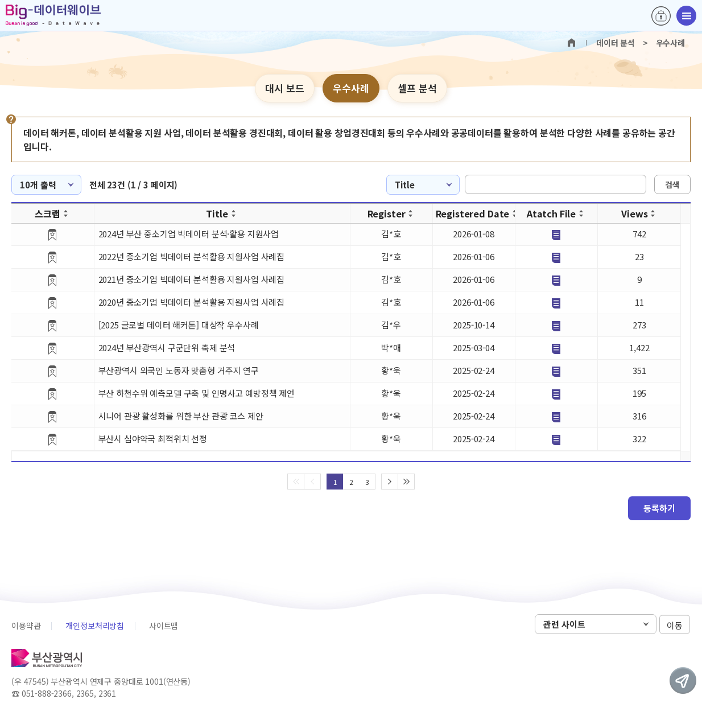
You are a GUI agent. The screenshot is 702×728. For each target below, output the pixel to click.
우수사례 (351, 88)
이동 (675, 625)
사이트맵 (164, 626)
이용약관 (26, 626)
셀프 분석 (417, 88)
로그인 (661, 16)
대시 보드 (285, 88)
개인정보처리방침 (95, 626)
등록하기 (659, 508)
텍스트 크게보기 (678, 89)
